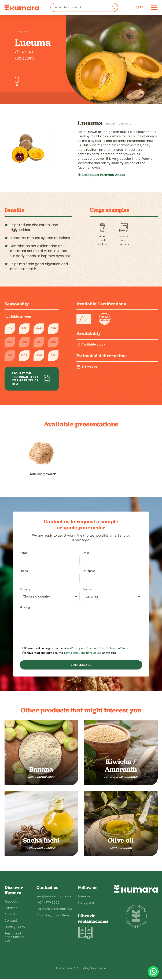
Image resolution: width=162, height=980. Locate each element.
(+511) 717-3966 (48, 903)
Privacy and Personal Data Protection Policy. (100, 648)
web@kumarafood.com (54, 897)
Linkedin (84, 897)
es (142, 7)
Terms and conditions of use (14, 938)
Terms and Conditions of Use (83, 653)
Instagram (86, 903)
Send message (81, 665)
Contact (11, 922)
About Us (11, 915)
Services (11, 909)
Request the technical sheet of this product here (31, 379)
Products (11, 902)
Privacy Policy (15, 928)
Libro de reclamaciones (93, 928)
